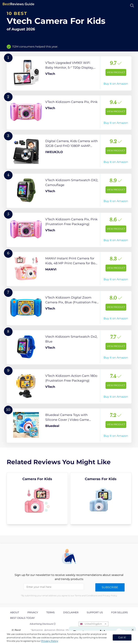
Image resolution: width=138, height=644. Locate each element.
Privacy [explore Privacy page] (33, 612)
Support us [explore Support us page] (95, 612)
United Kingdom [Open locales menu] (93, 624)
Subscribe (110, 587)
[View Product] (69, 73)
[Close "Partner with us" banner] (133, 630)
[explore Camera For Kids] (37, 498)
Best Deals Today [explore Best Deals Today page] (22, 618)
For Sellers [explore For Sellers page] (120, 612)
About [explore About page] (15, 612)
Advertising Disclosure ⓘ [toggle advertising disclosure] (43, 624)
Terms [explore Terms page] (51, 612)
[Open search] (132, 6)
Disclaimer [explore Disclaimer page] (71, 612)
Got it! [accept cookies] (122, 637)
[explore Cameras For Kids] (101, 498)
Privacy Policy (50, 641)
